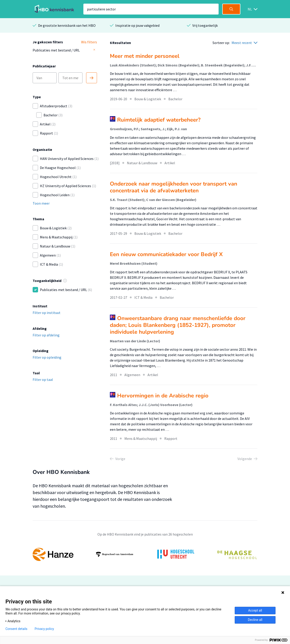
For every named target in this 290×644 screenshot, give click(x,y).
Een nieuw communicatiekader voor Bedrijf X (166, 254)
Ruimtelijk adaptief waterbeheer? (159, 120)
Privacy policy (44, 629)
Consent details (16, 629)
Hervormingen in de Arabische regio (163, 396)
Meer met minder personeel (145, 56)
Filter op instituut (47, 313)
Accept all (255, 610)
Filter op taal (43, 380)
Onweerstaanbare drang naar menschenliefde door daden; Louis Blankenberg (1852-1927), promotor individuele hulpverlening (178, 325)
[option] (145, 554)
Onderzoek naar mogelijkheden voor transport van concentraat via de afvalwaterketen (174, 187)
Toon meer (41, 203)
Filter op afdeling (46, 335)
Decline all (255, 620)
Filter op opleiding (47, 357)
